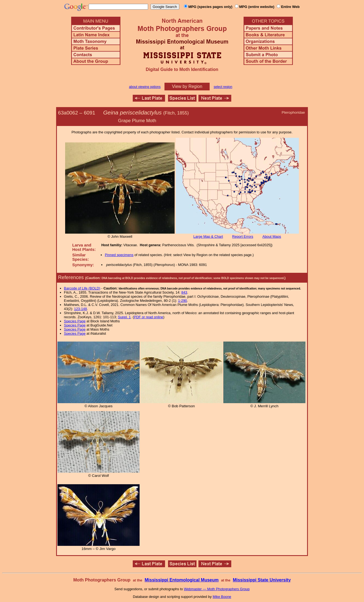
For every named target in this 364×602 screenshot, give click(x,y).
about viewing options (145, 87)
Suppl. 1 (124, 317)
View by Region (187, 86)
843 (184, 292)
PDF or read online (148, 317)
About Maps (272, 236)
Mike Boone (222, 597)
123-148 (81, 309)
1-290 (182, 301)
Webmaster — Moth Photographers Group (217, 589)
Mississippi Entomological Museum (181, 580)
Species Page (75, 321)
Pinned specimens (119, 255)
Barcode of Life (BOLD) (82, 288)
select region (223, 87)
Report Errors (243, 236)
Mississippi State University (262, 580)
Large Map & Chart (208, 236)
